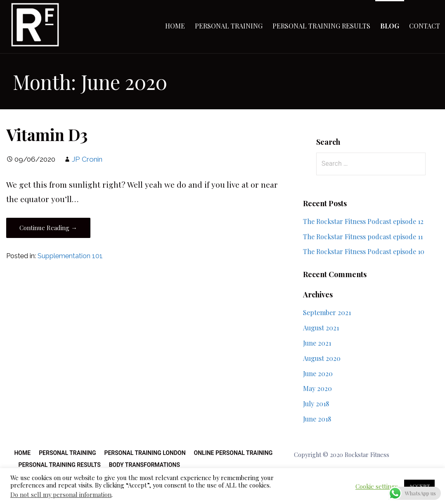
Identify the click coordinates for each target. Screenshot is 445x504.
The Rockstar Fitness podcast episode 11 (363, 237)
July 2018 (316, 404)
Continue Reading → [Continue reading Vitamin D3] (48, 228)
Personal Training (229, 26)
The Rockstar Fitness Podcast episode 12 (363, 221)
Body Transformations (144, 465)
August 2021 (321, 328)
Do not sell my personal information (61, 495)
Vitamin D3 (47, 134)
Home (175, 26)
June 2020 (318, 373)
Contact (425, 26)
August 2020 (322, 358)
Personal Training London (145, 453)
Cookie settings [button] (377, 486)
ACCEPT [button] (419, 486)
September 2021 (327, 312)
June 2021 (317, 343)
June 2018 (317, 419)
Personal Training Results (321, 26)
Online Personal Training (233, 453)
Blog (390, 26)
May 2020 (317, 388)
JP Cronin (87, 159)
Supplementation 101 (70, 256)
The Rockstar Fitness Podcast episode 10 (364, 251)
